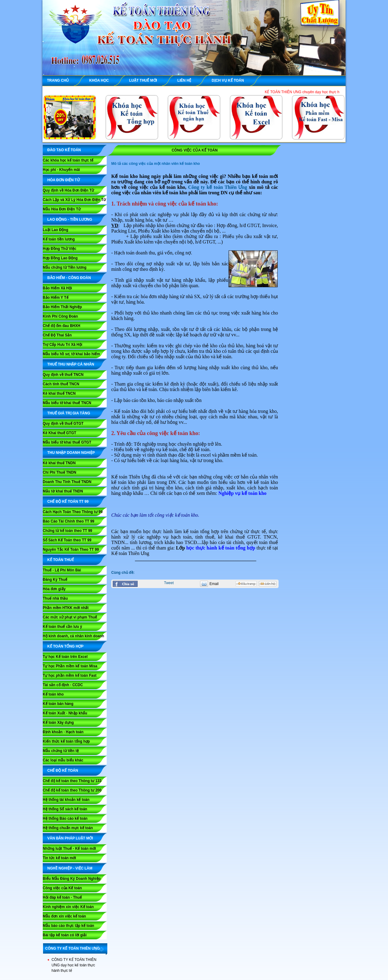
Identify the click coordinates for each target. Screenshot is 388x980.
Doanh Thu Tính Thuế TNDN (67, 482)
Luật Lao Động (55, 230)
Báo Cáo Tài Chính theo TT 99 (69, 521)
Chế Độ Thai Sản (57, 335)
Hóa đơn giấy (54, 589)
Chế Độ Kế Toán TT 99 (68, 502)
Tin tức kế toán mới (59, 858)
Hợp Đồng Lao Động (60, 258)
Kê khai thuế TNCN (59, 393)
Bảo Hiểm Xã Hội (57, 288)
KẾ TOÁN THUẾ (61, 560)
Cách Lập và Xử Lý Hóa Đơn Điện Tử (74, 200)
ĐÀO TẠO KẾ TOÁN (64, 150)
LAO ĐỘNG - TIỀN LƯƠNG (70, 219)
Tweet (169, 583)
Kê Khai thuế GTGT (59, 433)
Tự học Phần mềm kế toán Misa (70, 666)
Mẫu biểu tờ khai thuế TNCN (67, 403)
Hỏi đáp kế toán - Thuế (62, 897)
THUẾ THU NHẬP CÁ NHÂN (71, 364)
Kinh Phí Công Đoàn (60, 316)
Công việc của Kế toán (62, 888)
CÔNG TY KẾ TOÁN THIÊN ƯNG (72, 948)
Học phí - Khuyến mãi (61, 170)
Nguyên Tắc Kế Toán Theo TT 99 (71, 550)
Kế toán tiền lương (59, 239)
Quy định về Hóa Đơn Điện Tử (68, 190)
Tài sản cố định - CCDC (63, 685)
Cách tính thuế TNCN (61, 384)
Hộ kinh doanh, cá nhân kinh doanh (73, 636)
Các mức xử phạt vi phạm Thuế (70, 617)
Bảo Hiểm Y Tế (56, 298)
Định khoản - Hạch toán (63, 732)
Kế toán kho (53, 694)
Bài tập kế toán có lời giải (65, 935)
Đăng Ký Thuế (55, 580)
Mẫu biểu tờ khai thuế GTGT (67, 442)
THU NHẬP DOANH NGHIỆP (71, 453)
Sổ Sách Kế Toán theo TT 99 (67, 540)
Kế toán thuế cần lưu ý (62, 627)
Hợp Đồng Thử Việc (60, 249)
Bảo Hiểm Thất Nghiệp (62, 307)
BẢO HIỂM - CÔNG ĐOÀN (69, 278)
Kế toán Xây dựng (58, 723)
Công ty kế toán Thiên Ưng (218, 187)
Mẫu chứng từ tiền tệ (61, 751)
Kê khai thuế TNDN (59, 463)
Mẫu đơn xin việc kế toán (64, 916)
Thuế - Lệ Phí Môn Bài (62, 570)
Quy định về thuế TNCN (63, 375)
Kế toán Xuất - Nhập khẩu (65, 713)
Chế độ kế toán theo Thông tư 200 (72, 790)
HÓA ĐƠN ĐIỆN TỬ (64, 180)
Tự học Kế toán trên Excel (65, 657)
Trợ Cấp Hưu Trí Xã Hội (62, 345)
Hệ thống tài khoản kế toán (66, 800)
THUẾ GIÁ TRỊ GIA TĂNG (69, 413)
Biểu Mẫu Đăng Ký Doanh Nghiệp (72, 879)
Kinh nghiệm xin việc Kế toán (68, 907)
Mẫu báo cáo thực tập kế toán (69, 926)
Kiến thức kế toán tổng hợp (66, 741)
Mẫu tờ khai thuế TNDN (63, 491)
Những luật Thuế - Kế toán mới (69, 849)
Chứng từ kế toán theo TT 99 (67, 531)
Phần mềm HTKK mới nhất (66, 608)
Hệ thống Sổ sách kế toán (65, 809)
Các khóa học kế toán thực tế (68, 160)
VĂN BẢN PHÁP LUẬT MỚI (70, 838)
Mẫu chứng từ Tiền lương (65, 267)
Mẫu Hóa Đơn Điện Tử (62, 209)
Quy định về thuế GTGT (63, 424)
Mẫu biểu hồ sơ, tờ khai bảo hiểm (71, 354)
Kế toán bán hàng (58, 704)
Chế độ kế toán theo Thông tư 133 (72, 781)
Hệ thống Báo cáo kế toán (65, 818)
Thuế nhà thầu (55, 598)
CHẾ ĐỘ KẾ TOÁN (63, 771)
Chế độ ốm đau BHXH (62, 326)
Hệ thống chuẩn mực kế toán (68, 828)
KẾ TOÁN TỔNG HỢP (65, 646)
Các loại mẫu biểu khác (63, 760)
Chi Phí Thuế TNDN (59, 472)
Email (214, 584)
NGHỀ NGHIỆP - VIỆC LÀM (70, 868)
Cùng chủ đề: (123, 573)
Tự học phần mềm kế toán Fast (70, 675)
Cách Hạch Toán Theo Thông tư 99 (73, 512)
